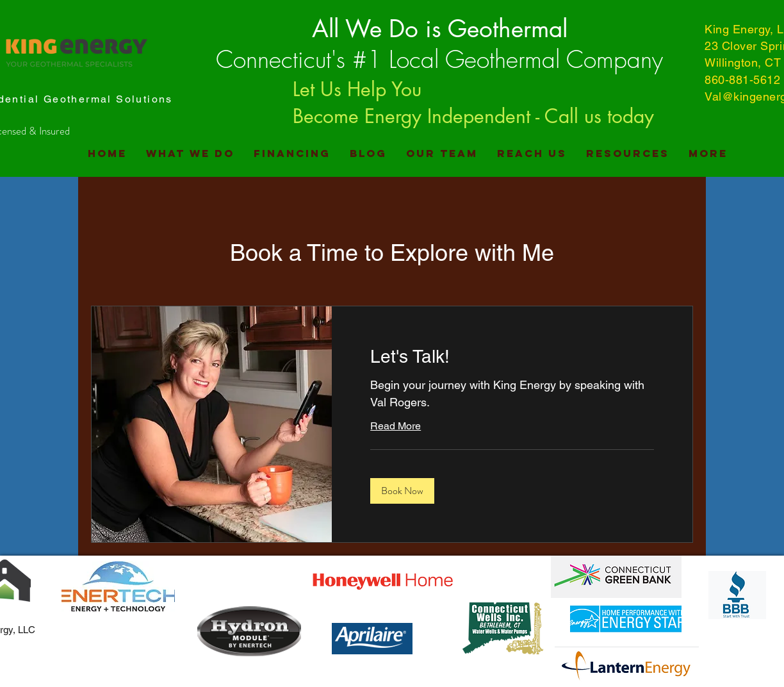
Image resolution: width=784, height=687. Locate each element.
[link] (512, 357)
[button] (402, 491)
